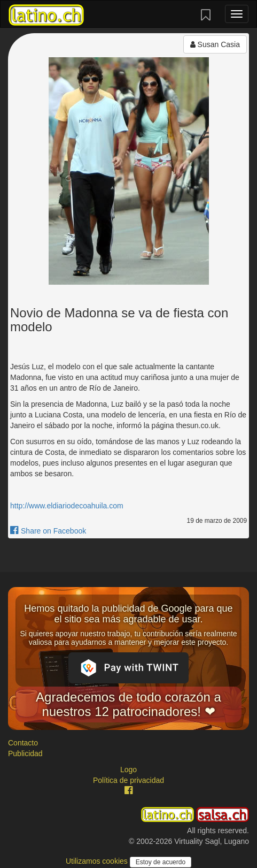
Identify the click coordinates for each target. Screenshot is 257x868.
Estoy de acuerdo (161, 862)
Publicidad (25, 753)
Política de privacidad (128, 780)
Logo (128, 770)
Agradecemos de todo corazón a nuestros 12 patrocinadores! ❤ (128, 704)
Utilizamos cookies (98, 861)
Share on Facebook (48, 531)
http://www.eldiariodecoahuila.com (67, 506)
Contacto (23, 743)
